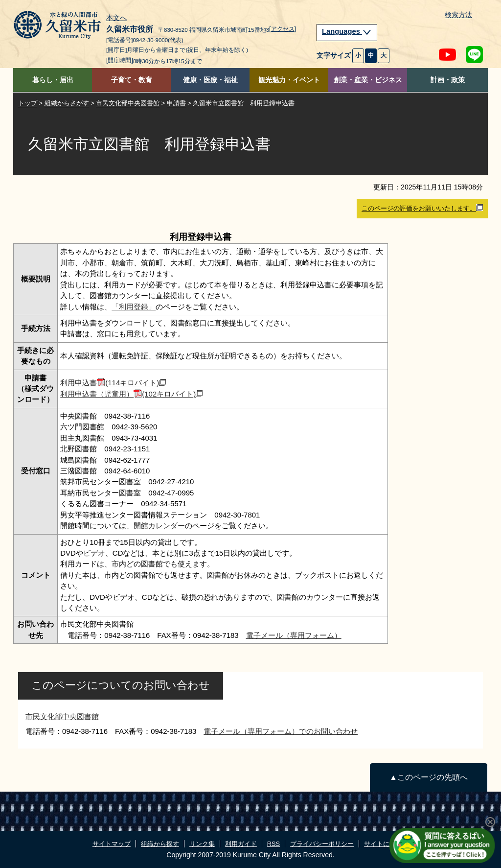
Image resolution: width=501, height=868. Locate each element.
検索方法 (458, 15)
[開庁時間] (120, 60)
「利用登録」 (134, 307)
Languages (347, 31)
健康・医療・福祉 (210, 80)
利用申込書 (113, 383)
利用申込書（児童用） (131, 394)
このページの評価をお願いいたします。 (422, 208)
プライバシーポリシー (322, 844)
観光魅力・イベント (289, 80)
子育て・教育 (132, 80)
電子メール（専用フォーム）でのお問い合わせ (281, 731)
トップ (28, 103)
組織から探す (160, 844)
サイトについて (386, 844)
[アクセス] (283, 29)
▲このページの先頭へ (428, 777)
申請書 (176, 103)
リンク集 (202, 844)
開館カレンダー (159, 526)
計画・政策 (448, 80)
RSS (273, 844)
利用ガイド (241, 844)
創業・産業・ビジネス (368, 80)
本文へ (116, 18)
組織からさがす (67, 103)
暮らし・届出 (53, 80)
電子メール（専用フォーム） (294, 635)
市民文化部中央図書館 (128, 103)
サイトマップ (112, 844)
